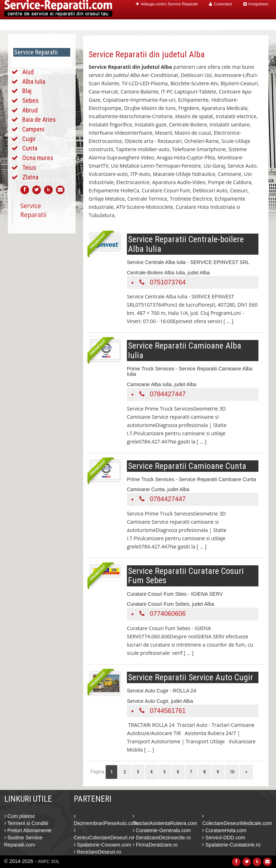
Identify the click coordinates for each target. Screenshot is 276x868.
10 (232, 772)
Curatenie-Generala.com (162, 830)
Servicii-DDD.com (223, 838)
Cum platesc (20, 816)
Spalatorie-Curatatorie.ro (231, 845)
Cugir (29, 139)
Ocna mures (38, 158)
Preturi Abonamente (28, 830)
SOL (55, 862)
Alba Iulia (34, 81)
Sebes (30, 100)
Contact (253, 25)
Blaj (27, 91)
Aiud (28, 72)
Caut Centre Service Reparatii (179, 25)
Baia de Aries (39, 119)
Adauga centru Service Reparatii (167, 4)
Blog (231, 25)
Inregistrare (256, 4)
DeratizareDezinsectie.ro (162, 838)
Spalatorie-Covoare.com (103, 845)
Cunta (30, 148)
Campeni (33, 129)
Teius (29, 167)
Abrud (30, 110)
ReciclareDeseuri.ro (97, 852)
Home (127, 25)
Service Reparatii (34, 210)
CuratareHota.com (224, 830)
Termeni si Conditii (26, 823)
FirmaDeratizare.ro (155, 845)
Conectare (221, 4)
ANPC (44, 862)
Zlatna (30, 177)
